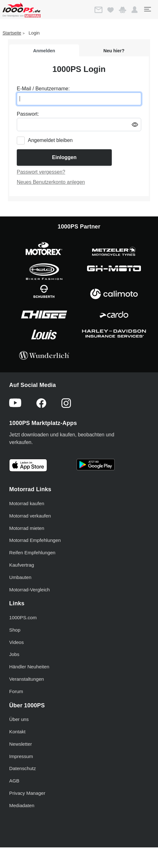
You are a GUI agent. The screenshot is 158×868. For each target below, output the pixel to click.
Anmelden (44, 51)
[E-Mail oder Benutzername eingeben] (79, 99)
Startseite (12, 33)
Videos (16, 642)
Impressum (21, 756)
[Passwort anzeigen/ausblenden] (135, 124)
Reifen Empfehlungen (32, 553)
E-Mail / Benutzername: (43, 89)
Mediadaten (22, 805)
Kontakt (17, 732)
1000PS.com (23, 617)
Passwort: (28, 114)
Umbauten (20, 577)
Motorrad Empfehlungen (35, 540)
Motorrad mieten (27, 528)
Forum (16, 691)
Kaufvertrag (22, 565)
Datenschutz (22, 768)
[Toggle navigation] (147, 9)
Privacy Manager (27, 793)
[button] (135, 10)
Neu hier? (114, 51)
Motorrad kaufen (27, 503)
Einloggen (64, 157)
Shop (15, 630)
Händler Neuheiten (29, 667)
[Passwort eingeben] (79, 125)
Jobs (14, 654)
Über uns (19, 719)
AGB (14, 781)
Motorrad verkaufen (30, 516)
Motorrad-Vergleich (29, 590)
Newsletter (21, 744)
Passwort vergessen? (41, 172)
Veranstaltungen (27, 679)
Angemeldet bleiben (50, 140)
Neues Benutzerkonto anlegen (51, 182)
